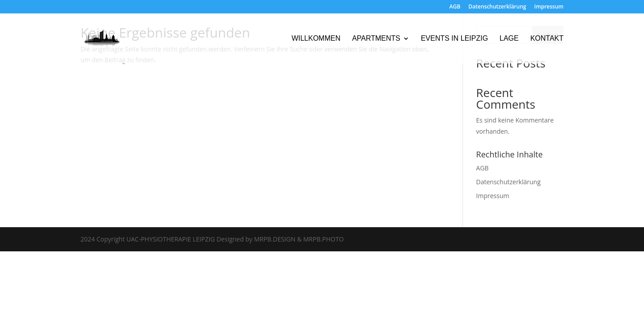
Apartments (376, 39)
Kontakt (547, 39)
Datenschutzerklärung (498, 7)
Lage (509, 39)
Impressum (549, 7)
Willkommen (316, 39)
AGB (455, 7)
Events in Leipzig (454, 39)
